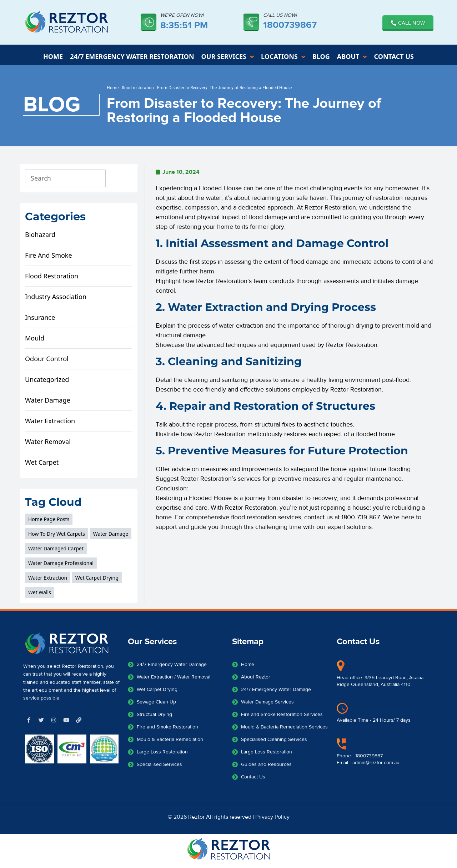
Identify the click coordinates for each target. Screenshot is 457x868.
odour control (47, 362)
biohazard (40, 238)
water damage (48, 404)
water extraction (50, 424)
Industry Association (56, 300)
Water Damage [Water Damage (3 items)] (111, 537)
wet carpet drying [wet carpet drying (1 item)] (97, 581)
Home (113, 91)
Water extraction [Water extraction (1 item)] (48, 581)
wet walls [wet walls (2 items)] (40, 596)
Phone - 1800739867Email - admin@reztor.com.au (368, 763)
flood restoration (138, 91)
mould (35, 342)
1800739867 (290, 25)
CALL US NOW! (280, 15)
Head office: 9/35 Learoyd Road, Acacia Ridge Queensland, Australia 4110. (380, 685)
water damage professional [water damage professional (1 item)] (61, 567)
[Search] (121, 182)
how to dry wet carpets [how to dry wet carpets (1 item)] (57, 537)
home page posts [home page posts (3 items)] (49, 523)
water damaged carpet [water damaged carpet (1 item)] (56, 552)
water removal (48, 445)
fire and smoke (49, 259)
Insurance (40, 321)
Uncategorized (47, 383)
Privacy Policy (272, 821)
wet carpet (42, 466)
